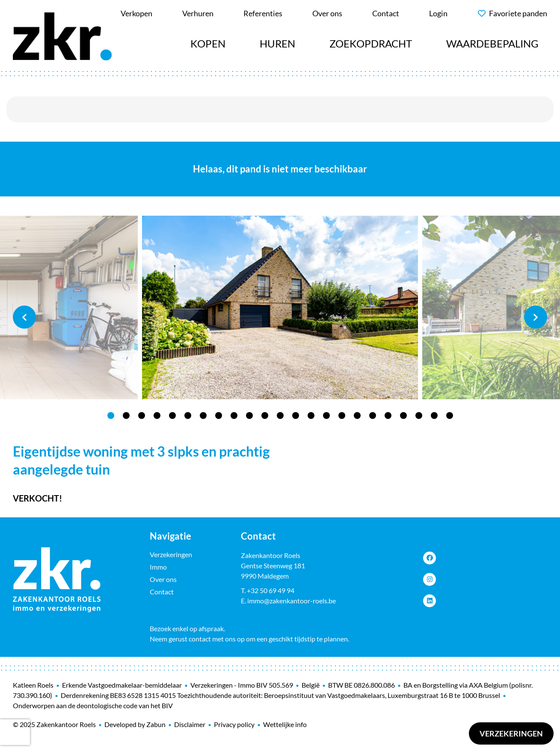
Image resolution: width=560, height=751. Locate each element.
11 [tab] (265, 416)
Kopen (208, 43)
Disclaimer (190, 724)
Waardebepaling (492, 43)
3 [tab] (142, 416)
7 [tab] (203, 416)
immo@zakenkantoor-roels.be (292, 601)
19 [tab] (388, 416)
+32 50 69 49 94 (271, 590)
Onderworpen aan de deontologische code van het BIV (93, 705)
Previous (24, 317)
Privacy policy (234, 724)
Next (536, 317)
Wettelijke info (285, 724)
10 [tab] (249, 416)
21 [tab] (419, 416)
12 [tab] (280, 416)
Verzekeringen (511, 733)
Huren (277, 43)
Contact (162, 592)
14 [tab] (311, 416)
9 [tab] (234, 416)
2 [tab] (126, 416)
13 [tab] (296, 416)
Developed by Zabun (135, 724)
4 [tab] (157, 416)
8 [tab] (219, 416)
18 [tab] (373, 416)
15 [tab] (326, 416)
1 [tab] (111, 416)
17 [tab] (357, 416)
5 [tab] (172, 416)
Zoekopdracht (371, 43)
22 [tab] (434, 416)
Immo (158, 567)
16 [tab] (342, 416)
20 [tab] (403, 416)
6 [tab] (188, 416)
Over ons (163, 579)
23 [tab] (450, 416)
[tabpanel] (280, 308)
